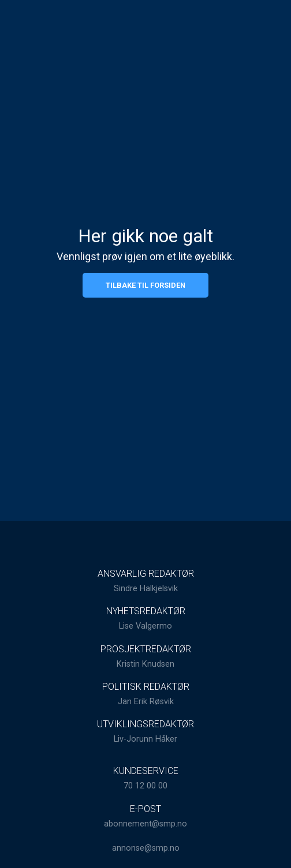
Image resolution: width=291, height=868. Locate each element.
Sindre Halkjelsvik (146, 589)
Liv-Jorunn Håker (145, 739)
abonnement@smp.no (145, 824)
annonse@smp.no (146, 848)
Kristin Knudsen (145, 664)
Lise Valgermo (145, 626)
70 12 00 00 (145, 786)
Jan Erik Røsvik (146, 702)
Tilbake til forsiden (145, 285)
